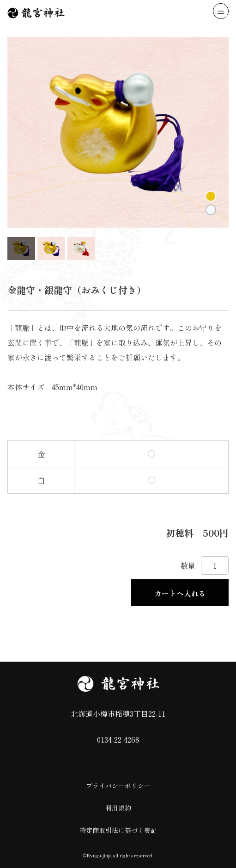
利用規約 (118, 808)
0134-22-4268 (118, 739)
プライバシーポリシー (118, 786)
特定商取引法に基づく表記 (118, 830)
